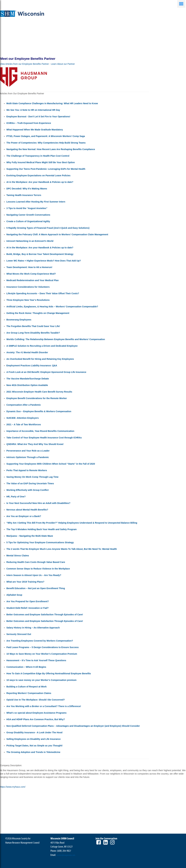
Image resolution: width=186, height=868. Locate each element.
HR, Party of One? (16, 497)
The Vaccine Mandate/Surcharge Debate (28, 379)
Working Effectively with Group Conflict (27, 490)
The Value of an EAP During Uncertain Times (30, 483)
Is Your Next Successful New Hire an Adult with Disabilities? (38, 503)
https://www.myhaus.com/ (13, 787)
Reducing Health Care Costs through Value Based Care (36, 562)
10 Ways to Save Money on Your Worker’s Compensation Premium (42, 654)
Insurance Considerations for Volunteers (28, 287)
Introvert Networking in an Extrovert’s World (30, 241)
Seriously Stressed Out (19, 634)
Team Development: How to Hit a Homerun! (29, 267)
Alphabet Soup (14, 595)
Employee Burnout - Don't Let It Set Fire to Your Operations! (38, 117)
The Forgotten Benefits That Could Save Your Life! (33, 326)
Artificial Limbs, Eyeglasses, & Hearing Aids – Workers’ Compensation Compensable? (52, 307)
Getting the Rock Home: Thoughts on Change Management (38, 313)
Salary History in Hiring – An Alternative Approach (33, 628)
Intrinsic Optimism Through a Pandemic (28, 457)
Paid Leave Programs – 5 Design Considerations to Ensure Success (42, 647)
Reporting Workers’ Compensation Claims (29, 693)
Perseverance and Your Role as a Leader (28, 451)
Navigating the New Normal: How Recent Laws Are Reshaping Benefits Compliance (51, 149)
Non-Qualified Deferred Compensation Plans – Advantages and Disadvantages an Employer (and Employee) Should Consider (73, 726)
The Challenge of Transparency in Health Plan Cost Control (38, 156)
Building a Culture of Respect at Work (26, 687)
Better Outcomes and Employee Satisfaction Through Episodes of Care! (45, 615)
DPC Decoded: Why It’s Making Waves (27, 189)
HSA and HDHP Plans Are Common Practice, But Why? (36, 719)
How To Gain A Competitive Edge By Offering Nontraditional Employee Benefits (49, 673)
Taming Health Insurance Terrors (24, 195)
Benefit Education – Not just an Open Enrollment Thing (36, 588)
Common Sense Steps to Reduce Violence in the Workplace (38, 569)
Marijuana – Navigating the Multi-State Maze (30, 536)
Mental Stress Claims (18, 556)
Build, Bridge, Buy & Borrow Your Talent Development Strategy (40, 254)
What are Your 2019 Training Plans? (25, 582)
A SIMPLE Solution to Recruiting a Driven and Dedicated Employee (42, 346)
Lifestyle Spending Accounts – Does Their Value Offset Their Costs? (43, 293)
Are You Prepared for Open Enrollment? (28, 601)
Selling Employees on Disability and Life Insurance (33, 739)
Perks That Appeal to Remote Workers (27, 470)
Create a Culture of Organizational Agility (28, 221)
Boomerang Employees (19, 320)
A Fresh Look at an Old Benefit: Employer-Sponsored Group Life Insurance (46, 372)
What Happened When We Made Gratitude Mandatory (35, 130)
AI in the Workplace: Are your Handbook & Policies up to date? (40, 182)
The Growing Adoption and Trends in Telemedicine (33, 752)
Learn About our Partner (63, 64)
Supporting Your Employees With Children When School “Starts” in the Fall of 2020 (51, 464)
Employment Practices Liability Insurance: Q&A (32, 366)
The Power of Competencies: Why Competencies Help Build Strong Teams (46, 143)
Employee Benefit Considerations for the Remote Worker (37, 398)
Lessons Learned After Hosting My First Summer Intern (36, 202)
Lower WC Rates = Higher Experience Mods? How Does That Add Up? (44, 261)
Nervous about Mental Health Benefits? (27, 510)
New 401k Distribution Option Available (27, 385)
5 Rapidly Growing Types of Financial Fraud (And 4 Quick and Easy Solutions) (48, 228)
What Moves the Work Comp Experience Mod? (31, 274)
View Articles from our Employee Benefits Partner (24, 64)
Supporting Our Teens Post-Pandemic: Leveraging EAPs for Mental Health (46, 169)
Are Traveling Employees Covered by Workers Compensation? (40, 641)
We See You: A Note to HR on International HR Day (33, 110)
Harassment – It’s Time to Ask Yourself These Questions (36, 660)
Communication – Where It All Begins (26, 667)
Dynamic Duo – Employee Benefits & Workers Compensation (39, 411)
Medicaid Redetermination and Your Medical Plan (32, 280)
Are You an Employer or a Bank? (24, 516)
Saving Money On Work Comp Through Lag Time (32, 477)
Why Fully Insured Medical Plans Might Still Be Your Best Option (41, 162)
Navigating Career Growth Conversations (28, 215)
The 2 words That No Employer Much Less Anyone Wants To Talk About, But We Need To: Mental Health (62, 549)
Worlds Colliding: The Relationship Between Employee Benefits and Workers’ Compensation (56, 339)
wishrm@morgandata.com (66, 855)
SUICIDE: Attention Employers (23, 418)
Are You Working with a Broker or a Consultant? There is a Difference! (44, 706)
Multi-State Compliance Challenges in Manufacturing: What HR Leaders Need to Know (52, 103)
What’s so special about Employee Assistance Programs (36, 713)
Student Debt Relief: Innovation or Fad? (28, 608)
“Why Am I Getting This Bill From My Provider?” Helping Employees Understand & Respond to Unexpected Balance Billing (72, 523)
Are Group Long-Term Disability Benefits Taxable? (33, 333)
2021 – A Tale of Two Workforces (24, 424)
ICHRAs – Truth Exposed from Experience (29, 123)
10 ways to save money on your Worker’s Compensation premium (41, 680)
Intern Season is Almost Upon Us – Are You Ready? (34, 575)
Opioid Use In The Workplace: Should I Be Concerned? (36, 700)
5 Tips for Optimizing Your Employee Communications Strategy (40, 542)
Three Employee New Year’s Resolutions (28, 300)
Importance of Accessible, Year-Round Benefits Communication (40, 431)
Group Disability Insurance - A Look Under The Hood (34, 732)
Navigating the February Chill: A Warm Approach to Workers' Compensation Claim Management (57, 234)
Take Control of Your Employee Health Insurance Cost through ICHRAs (44, 438)
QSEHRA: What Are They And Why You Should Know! (35, 444)
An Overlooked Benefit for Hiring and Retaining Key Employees (40, 359)
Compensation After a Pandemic (24, 405)
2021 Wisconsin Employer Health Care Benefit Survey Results (39, 392)
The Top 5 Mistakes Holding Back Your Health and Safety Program (42, 529)
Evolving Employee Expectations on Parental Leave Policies (38, 175)
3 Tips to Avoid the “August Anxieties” (27, 208)
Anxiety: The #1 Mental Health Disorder (27, 352)
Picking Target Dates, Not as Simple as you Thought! (34, 746)
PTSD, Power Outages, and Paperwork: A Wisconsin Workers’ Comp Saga (46, 136)
